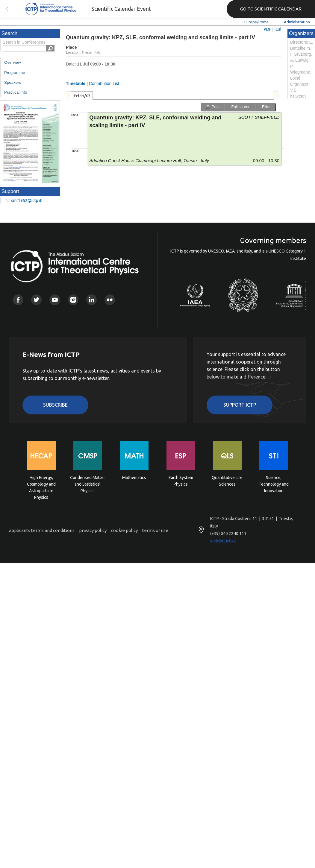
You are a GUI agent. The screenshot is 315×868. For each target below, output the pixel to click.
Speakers (13, 82)
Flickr (110, 300)
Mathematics (134, 478)
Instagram (73, 300)
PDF (268, 29)
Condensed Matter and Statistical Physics (88, 484)
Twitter (36, 300)
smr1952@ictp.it (26, 200)
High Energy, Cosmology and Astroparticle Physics (41, 484)
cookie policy (124, 530)
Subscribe (55, 405)
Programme (15, 73)
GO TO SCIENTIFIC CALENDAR (271, 9)
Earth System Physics (181, 481)
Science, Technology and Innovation (274, 484)
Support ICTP (240, 405)
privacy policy (93, 530)
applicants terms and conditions (42, 530)
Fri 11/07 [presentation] (82, 96)
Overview (13, 62)
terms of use (155, 530)
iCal (278, 29)
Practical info (16, 92)
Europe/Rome (256, 22)
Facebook (18, 300)
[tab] (82, 95)
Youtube (55, 300)
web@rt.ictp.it (223, 541)
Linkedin (91, 300)
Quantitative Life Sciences (227, 481)
